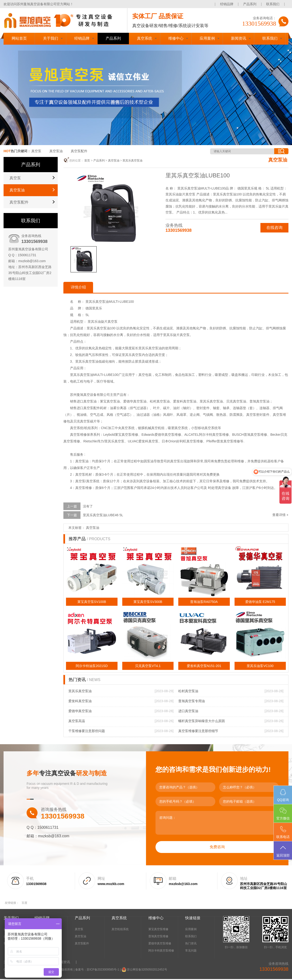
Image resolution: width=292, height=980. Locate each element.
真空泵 (36, 151)
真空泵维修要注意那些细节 (198, 732)
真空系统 (145, 38)
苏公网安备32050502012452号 (146, 971)
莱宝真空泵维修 (158, 930)
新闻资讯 (239, 38)
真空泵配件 (79, 151)
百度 (24, 904)
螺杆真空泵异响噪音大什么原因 (202, 722)
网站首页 (19, 38)
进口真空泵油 (188, 712)
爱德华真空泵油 (80, 712)
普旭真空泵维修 (158, 937)
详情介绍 (79, 288)
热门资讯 (191, 944)
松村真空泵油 (188, 692)
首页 (87, 161)
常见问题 (191, 952)
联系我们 (273, 4)
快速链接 (193, 919)
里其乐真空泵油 (132, 161)
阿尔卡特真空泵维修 (161, 952)
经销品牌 (227, 4)
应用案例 (207, 38)
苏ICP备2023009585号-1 (102, 971)
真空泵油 (56, 151)
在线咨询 (274, 228)
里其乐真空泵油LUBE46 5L (103, 516)
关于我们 (51, 38)
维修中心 (176, 38)
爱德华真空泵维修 (160, 944)
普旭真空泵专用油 (192, 702)
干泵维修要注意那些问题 (87, 732)
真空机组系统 (120, 930)
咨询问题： (217, 824)
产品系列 (250, 4)
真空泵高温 (77, 722)
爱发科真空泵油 (80, 702)
